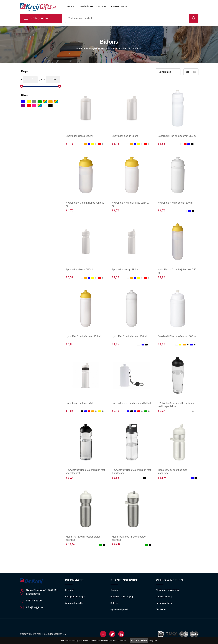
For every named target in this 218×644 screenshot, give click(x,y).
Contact (115, 590)
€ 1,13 (69, 144)
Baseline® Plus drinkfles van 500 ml (177, 336)
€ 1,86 (69, 411)
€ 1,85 (161, 277)
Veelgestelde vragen (75, 597)
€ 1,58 (161, 344)
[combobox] (127, 18)
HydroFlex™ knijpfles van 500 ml (175, 203)
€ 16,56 (70, 544)
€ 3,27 (161, 411)
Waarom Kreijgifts (74, 603)
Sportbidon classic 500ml (79, 136)
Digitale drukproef (119, 610)
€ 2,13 (115, 411)
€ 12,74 (162, 478)
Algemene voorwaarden (168, 590)
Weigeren (153, 641)
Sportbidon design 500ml (125, 136)
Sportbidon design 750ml (125, 270)
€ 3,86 (115, 478)
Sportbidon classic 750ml (79, 270)
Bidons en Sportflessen (120, 48)
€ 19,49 (116, 544)
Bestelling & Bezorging (122, 597)
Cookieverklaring (164, 597)
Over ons (101, 7)
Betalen (114, 603)
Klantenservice (119, 7)
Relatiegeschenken (95, 48)
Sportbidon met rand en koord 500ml (131, 403)
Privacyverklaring (164, 603)
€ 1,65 (161, 144)
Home (71, 7)
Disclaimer (161, 610)
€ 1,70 (69, 210)
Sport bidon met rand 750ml (81, 403)
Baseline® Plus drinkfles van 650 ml (177, 136)
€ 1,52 (69, 277)
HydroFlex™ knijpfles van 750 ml (84, 336)
